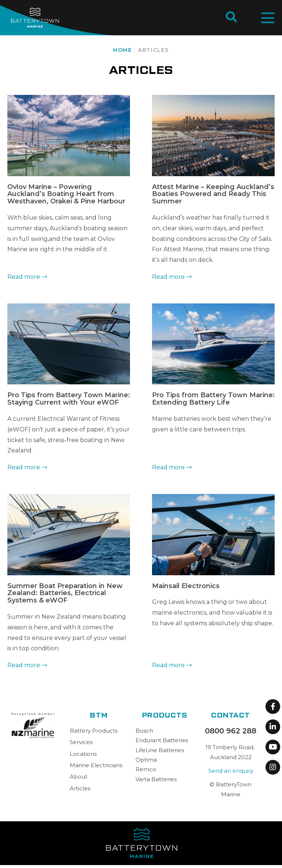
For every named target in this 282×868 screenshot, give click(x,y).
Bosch (144, 731)
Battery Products (94, 731)
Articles (80, 788)
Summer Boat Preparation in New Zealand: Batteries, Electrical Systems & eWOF (65, 593)
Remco (146, 769)
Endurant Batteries (162, 740)
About (79, 777)
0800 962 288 (231, 731)
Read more (24, 277)
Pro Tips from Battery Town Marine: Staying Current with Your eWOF (69, 399)
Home (122, 50)
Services (81, 742)
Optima (146, 760)
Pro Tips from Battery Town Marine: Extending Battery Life (213, 399)
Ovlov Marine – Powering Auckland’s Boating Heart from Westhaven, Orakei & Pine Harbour (66, 194)
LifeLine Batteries (160, 750)
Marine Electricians (96, 765)
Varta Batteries (156, 779)
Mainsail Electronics (186, 586)
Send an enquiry (231, 771)
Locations (83, 754)
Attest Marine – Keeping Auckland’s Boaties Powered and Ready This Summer (213, 194)
